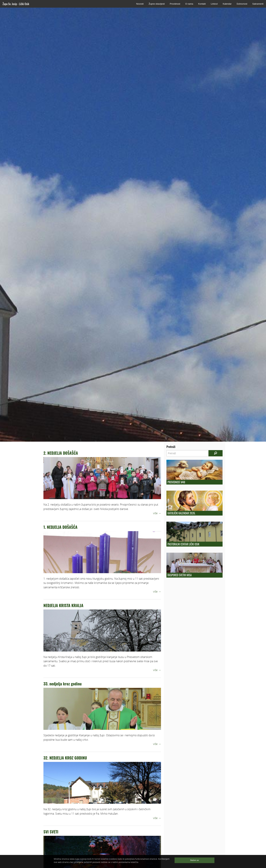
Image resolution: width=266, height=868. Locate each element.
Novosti (140, 4)
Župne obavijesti (157, 4)
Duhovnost (242, 4)
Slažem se (194, 860)
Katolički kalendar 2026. (182, 513)
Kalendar (227, 4)
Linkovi (214, 4)
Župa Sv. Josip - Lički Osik (16, 4)
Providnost (175, 4)
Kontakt (202, 4)
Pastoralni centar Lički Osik (183, 544)
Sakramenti (258, 4)
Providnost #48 (176, 482)
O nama (189, 4)
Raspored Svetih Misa (180, 575)
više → (157, 513)
